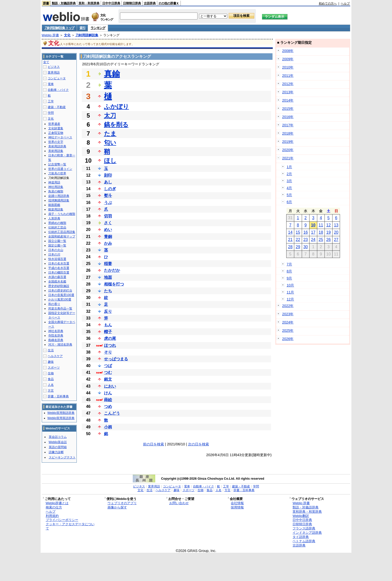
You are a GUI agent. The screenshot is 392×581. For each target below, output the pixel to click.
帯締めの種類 (57, 223)
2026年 (288, 339)
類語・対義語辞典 (64, 3)
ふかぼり (116, 106)
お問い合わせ (179, 503)
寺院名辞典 (56, 336)
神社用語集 (56, 187)
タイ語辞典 (301, 537)
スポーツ (54, 368)
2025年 (288, 331)
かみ (108, 243)
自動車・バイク (58, 90)
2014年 (288, 100)
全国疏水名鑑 (57, 281)
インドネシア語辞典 (307, 533)
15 (298, 232)
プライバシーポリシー (62, 520)
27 (336, 240)
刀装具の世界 (57, 173)
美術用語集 (56, 151)
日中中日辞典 (111, 3)
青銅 (108, 237)
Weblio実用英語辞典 (61, 418)
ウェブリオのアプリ (122, 503)
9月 (289, 278)
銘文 (108, 379)
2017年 (288, 125)
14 (290, 232)
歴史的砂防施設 (59, 286)
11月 (290, 292)
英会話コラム (58, 437)
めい (108, 230)
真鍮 (112, 74)
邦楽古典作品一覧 (60, 309)
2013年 (288, 92)
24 (313, 240)
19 (328, 232)
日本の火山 (56, 250)
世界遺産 (54, 124)
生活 (51, 350)
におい (110, 386)
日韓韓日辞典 (132, 3)
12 (328, 225)
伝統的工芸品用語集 (62, 232)
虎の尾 (110, 338)
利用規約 (52, 516)
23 (305, 240)
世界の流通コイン (60, 169)
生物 (51, 373)
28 (290, 247)
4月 (289, 188)
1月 (289, 167)
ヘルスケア (55, 356)
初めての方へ (328, 4)
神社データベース (60, 137)
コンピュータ (57, 78)
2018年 (288, 133)
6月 (289, 202)
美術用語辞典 (57, 146)
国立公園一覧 (57, 241)
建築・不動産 (57, 107)
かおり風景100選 (60, 300)
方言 (51, 391)
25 (321, 240)
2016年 (288, 117)
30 (305, 247)
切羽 (108, 216)
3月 (289, 181)
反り (108, 311)
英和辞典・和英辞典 (307, 512)
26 (328, 240)
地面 (108, 277)
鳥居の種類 (56, 191)
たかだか (112, 270)
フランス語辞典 (304, 528)
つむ (108, 372)
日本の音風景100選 (61, 295)
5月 (289, 195)
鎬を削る (116, 124)
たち (108, 291)
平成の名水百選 (59, 268)
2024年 (288, 322)
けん (108, 393)
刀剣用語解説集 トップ (59, 28)
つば (108, 366)
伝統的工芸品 (57, 227)
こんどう (112, 413)
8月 (289, 271)
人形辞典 (54, 218)
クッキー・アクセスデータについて (70, 526)
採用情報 (237, 507)
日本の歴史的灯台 (60, 290)
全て (46, 62)
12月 (290, 299)
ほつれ (110, 345)
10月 (290, 285)
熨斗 (108, 196)
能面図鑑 (54, 205)
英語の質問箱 (58, 447)
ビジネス (54, 67)
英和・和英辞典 (89, 3)
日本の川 (54, 254)
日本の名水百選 (59, 263)
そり (108, 352)
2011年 (288, 76)
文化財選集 (56, 128)
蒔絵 (108, 400)
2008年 (288, 51)
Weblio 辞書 (50, 35)
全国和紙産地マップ (62, 236)
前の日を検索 (153, 444)
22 (298, 240)
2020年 (288, 150)
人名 (51, 385)
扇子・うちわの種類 (62, 214)
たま (110, 133)
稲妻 (108, 264)
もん (108, 325)
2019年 (288, 142)
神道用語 (54, 182)
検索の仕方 (54, 507)
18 (321, 232)
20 (336, 232)
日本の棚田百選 (59, 272)
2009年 (288, 59)
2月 (289, 174)
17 (313, 232)
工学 (51, 101)
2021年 (288, 158)
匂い (110, 142)
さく (108, 223)
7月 (289, 264)
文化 (67, 35)
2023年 (288, 314)
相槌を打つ (114, 284)
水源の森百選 (57, 277)
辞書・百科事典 (58, 396)
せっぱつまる (116, 359)
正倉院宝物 (56, 133)
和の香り (54, 304)
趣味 (51, 362)
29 (298, 247)
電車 (51, 84)
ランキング (98, 28)
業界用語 (54, 73)
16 (305, 232)
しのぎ (110, 189)
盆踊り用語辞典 (59, 196)
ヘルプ (345, 4)
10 (313, 225)
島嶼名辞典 (56, 340)
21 (290, 240)
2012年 (288, 84)
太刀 (110, 115)
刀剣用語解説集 (87, 35)
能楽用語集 (56, 209)
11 (321, 225)
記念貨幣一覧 (57, 164)
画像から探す (117, 507)
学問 (51, 113)
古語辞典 (150, 3)
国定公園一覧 (57, 245)
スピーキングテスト (62, 457)
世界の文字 (56, 142)
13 (336, 225)
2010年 (288, 67)
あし (108, 182)
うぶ (108, 203)
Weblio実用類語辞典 (61, 413)
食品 (51, 379)
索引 (82, 28)
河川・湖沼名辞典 (60, 345)
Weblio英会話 (58, 442)
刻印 (108, 175)
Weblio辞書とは (57, 503)
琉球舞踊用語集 (59, 200)
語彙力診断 (56, 452)
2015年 (288, 109)
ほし (110, 161)
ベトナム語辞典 (304, 541)
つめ (108, 406)
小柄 (108, 427)
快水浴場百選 (57, 259)
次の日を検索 (198, 444)
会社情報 (237, 503)
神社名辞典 (56, 331)
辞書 (46, 3)
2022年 (288, 306)
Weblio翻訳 (301, 516)
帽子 (108, 332)
